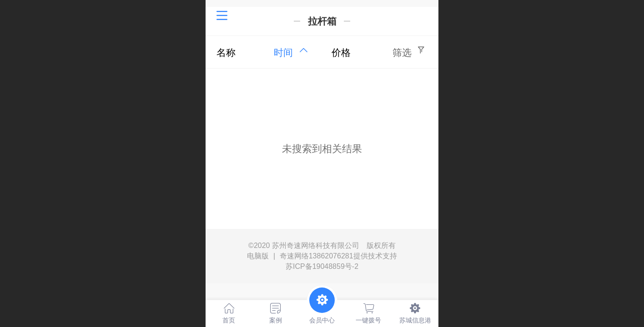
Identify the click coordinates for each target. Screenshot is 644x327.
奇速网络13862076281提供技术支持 (338, 256)
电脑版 (258, 256)
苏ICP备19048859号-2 (322, 266)
